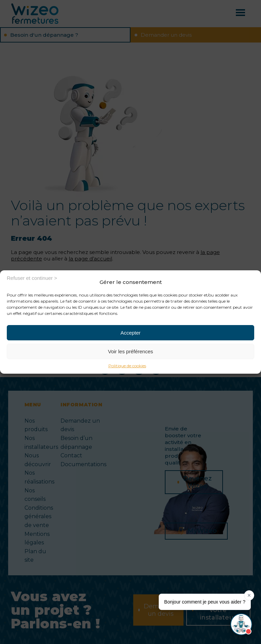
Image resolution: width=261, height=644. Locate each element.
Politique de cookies (127, 366)
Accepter (130, 333)
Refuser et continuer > (32, 278)
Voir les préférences (131, 351)
